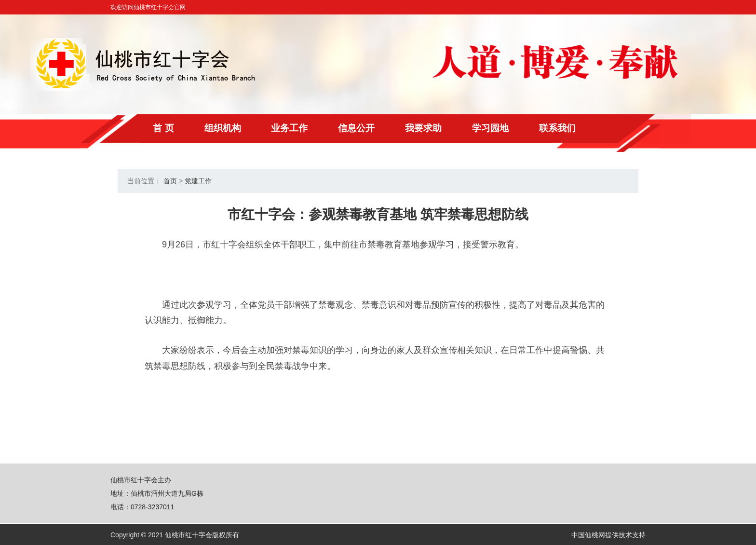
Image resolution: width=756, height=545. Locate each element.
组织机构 (234, 128)
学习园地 (523, 128)
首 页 (170, 128)
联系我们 (595, 128)
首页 (170, 181)
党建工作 (198, 181)
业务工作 (306, 128)
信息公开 (378, 128)
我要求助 (451, 128)
